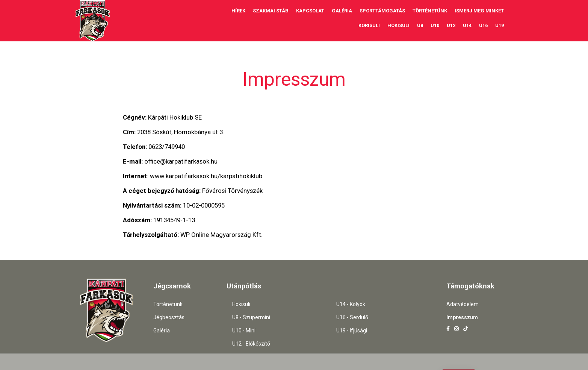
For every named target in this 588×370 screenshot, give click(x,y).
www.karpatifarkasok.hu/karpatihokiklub (206, 176)
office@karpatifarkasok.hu (181, 161)
